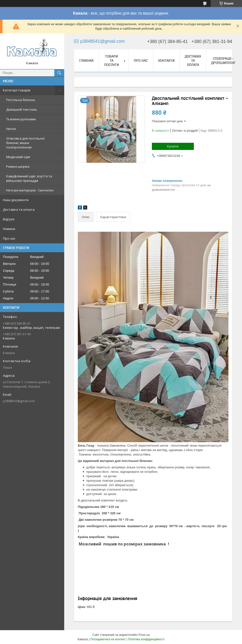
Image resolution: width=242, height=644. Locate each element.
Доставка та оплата (19, 209)
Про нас (9, 238)
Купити (173, 146)
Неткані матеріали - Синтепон (30, 190)
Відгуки (9, 219)
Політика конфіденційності (146, 639)
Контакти (166, 61)
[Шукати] (59, 73)
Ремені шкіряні (18, 166)
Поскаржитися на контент (108, 639)
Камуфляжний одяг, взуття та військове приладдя (29, 178)
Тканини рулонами (21, 119)
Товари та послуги (111, 61)
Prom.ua (144, 635)
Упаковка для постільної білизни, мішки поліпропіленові (25, 143)
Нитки (11, 129)
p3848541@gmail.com (19, 401)
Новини (9, 229)
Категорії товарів (17, 90)
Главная (86, 61)
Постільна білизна (20, 100)
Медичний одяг (18, 157)
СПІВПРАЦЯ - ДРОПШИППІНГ (223, 61)
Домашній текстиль (22, 109)
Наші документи (16, 200)
